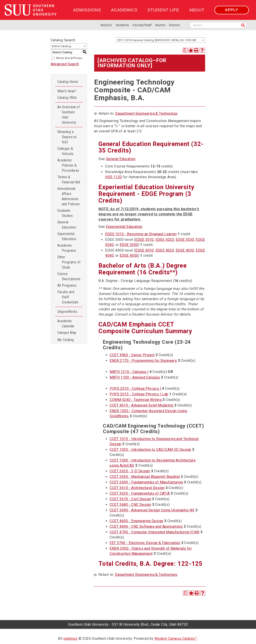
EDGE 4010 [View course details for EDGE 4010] (145, 250)
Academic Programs (67, 248)
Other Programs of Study (69, 262)
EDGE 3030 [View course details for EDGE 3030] (185, 240)
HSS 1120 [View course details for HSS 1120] (113, 177)
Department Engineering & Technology (146, 113)
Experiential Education (67, 236)
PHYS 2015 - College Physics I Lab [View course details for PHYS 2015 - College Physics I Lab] (139, 394)
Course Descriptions (69, 276)
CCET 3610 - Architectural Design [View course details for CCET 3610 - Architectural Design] (137, 488)
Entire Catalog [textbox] (62, 46)
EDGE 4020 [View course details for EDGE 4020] (165, 250)
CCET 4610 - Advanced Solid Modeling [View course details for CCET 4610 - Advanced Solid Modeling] (141, 405)
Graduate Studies (65, 213)
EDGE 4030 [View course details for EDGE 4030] (185, 250)
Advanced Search (65, 64)
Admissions (87, 10)
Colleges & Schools (66, 151)
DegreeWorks (67, 312)
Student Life (163, 10)
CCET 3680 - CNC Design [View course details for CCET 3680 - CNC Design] (130, 505)
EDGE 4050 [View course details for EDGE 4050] (129, 255)
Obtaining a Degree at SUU (67, 137)
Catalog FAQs (67, 98)
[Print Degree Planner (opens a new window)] (185, 50)
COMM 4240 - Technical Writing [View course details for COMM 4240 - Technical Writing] (136, 400)
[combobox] (161, 40)
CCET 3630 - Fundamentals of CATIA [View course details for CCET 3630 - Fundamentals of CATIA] (140, 493)
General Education (67, 225)
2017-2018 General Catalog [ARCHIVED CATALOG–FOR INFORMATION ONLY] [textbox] (161, 40)
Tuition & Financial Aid (69, 180)
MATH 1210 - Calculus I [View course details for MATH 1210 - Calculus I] (129, 372)
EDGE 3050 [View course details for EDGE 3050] (129, 245)
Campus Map (67, 333)
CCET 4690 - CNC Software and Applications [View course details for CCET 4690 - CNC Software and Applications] (146, 526)
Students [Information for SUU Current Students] (122, 25)
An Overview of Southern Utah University (69, 115)
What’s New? (67, 91)
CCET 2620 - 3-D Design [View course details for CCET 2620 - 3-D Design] (130, 471)
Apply (232, 10)
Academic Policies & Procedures (68, 165)
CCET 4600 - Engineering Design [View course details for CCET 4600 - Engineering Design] (136, 521)
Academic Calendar (66, 324)
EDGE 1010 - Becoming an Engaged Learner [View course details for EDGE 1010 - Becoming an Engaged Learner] (141, 234)
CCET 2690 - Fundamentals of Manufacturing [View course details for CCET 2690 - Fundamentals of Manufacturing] (146, 482)
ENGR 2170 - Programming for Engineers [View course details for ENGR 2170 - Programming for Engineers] (143, 361)
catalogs (70, 639)
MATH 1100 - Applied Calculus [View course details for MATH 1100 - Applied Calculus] (135, 377)
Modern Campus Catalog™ (176, 639)
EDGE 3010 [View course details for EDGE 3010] (145, 240)
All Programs (67, 285)
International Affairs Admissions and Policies (69, 196)
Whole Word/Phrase (69, 58)
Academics (124, 10)
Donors (174, 25)
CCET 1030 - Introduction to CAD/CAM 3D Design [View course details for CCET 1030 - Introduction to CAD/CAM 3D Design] (150, 450)
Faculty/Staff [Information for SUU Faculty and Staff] (142, 25)
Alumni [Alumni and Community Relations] (160, 25)
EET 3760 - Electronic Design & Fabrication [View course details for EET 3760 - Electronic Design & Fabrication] (145, 543)
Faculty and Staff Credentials (68, 297)
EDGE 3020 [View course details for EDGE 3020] (165, 240)
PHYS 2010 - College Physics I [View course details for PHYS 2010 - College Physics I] (135, 389)
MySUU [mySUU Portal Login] (106, 25)
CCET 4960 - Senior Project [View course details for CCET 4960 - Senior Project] (132, 355)
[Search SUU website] (218, 25)
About (197, 10)
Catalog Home (68, 82)
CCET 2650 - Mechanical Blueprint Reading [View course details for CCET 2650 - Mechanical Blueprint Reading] (145, 477)
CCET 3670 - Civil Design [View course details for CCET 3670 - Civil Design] (130, 499)
